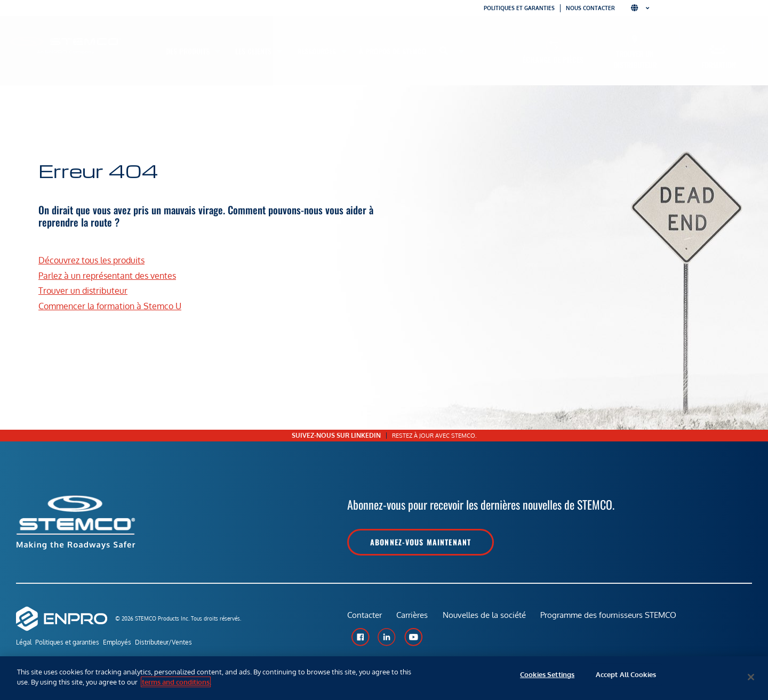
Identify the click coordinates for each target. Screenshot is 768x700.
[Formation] (719, 50)
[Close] (751, 677)
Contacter (365, 618)
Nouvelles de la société (487, 618)
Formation (719, 65)
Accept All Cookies (626, 677)
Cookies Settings (547, 677)
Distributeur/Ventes (184, 643)
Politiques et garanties (519, 8)
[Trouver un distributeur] (635, 39)
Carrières (414, 618)
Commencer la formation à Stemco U (110, 306)
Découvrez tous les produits (91, 260)
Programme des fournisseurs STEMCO (613, 618)
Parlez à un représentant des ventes (107, 276)
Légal (24, 643)
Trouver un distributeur (635, 59)
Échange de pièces (553, 59)
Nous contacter (590, 8)
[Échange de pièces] (553, 45)
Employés (131, 643)
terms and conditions (176, 682)
